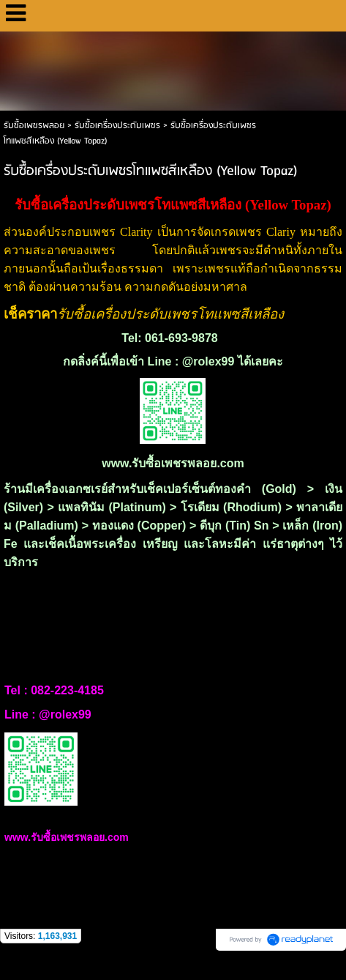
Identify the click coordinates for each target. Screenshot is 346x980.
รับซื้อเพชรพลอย (34, 126)
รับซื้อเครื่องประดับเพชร (117, 126)
